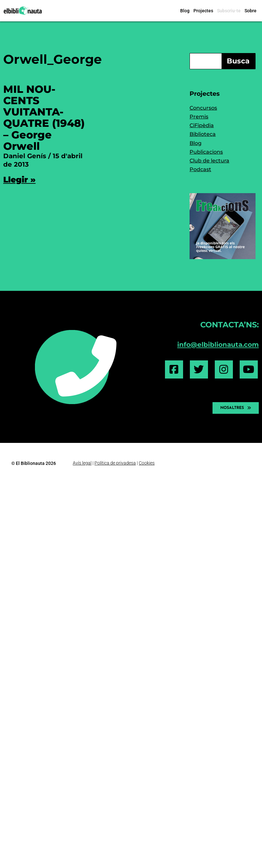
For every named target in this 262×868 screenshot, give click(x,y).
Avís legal (82, 463)
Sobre (251, 11)
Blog (185, 11)
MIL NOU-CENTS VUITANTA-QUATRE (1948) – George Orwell (44, 118)
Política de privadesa (115, 463)
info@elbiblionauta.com (218, 344)
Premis (199, 117)
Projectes (203, 11)
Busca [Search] (238, 61)
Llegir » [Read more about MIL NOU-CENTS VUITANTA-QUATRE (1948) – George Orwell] (19, 180)
